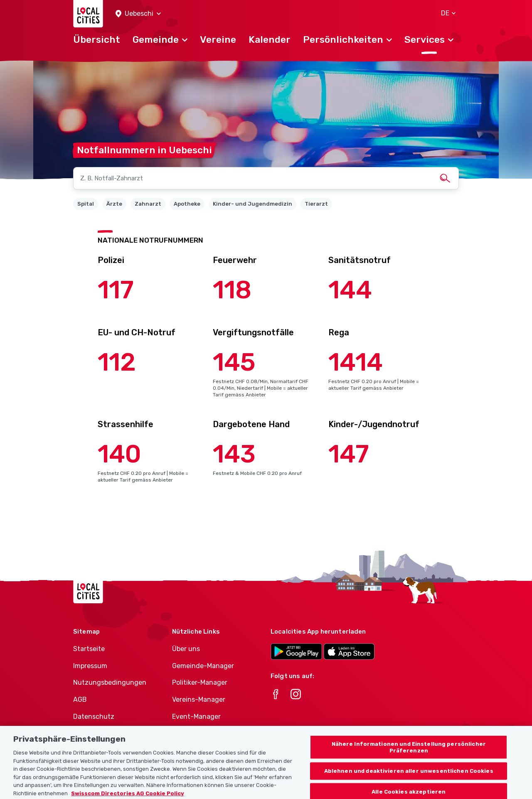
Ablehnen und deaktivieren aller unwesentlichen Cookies (409, 776)
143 (234, 454)
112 (117, 362)
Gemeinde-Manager (203, 666)
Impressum (90, 666)
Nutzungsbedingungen (110, 682)
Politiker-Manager (200, 682)
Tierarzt (316, 204)
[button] (138, 14)
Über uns (186, 649)
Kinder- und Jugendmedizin (252, 204)
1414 (356, 362)
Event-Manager (196, 717)
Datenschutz (94, 717)
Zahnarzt (148, 204)
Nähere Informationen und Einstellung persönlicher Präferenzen (409, 752)
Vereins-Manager (199, 699)
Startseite (89, 649)
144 (350, 290)
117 (116, 290)
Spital (86, 204)
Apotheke (187, 204)
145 (234, 362)
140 (119, 454)
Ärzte (114, 204)
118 (232, 290)
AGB (80, 699)
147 (349, 454)
